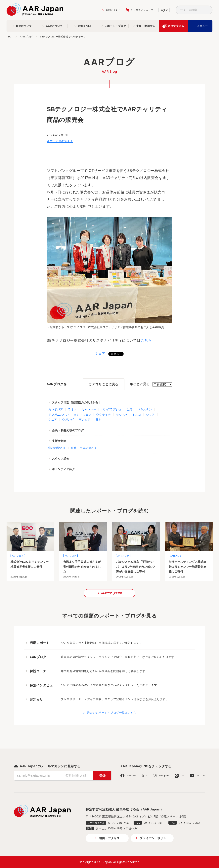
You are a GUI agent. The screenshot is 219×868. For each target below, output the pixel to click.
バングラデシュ (111, 409)
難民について (24, 26)
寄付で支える (176, 26)
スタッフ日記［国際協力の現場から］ (77, 402)
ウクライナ (103, 414)
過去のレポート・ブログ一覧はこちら (112, 713)
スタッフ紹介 (61, 458)
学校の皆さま (57, 448)
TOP (10, 37)
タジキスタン (82, 414)
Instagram (164, 776)
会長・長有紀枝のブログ (68, 430)
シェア (100, 353)
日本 (98, 419)
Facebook (131, 776)
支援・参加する (146, 26)
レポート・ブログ (115, 26)
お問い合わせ (113, 10)
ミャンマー (89, 409)
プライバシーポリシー (154, 838)
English (164, 10)
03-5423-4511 (154, 823)
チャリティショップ (142, 10)
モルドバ (122, 414)
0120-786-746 (119, 823)
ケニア (53, 419)
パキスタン (145, 409)
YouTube (200, 776)
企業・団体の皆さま (60, 141)
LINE (182, 776)
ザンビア (85, 419)
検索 (208, 10)
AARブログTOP (112, 593)
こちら (146, 340)
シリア (151, 414)
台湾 (130, 409)
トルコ (137, 414)
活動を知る (85, 26)
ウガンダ (68, 419)
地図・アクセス (109, 838)
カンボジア (56, 409)
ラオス (72, 409)
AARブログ (26, 37)
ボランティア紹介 (64, 469)
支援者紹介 (59, 441)
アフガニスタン (59, 414)
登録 (102, 776)
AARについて (54, 26)
